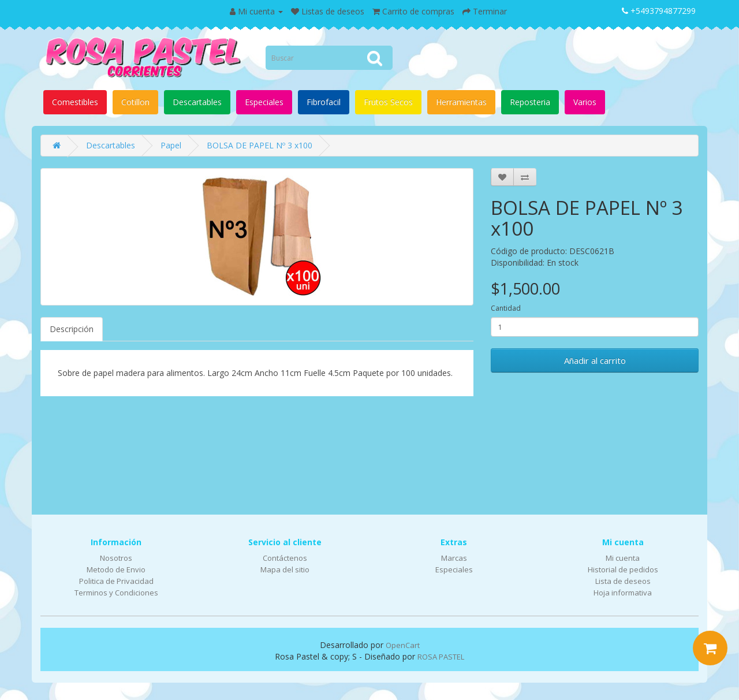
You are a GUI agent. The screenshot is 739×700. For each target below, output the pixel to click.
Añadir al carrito (595, 360)
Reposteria (530, 102)
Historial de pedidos (623, 569)
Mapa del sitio (285, 569)
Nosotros (116, 558)
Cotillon (135, 102)
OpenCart (403, 645)
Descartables (197, 102)
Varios (585, 102)
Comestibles (75, 102)
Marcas (454, 558)
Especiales (264, 102)
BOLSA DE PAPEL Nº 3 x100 (260, 145)
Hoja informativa (623, 593)
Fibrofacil (324, 102)
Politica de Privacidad (116, 581)
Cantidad (506, 308)
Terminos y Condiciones (116, 593)
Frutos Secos (388, 102)
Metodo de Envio (116, 569)
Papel (171, 145)
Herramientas (461, 102)
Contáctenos (285, 558)
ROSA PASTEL (441, 657)
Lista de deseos (623, 581)
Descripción (72, 329)
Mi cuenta (623, 558)
